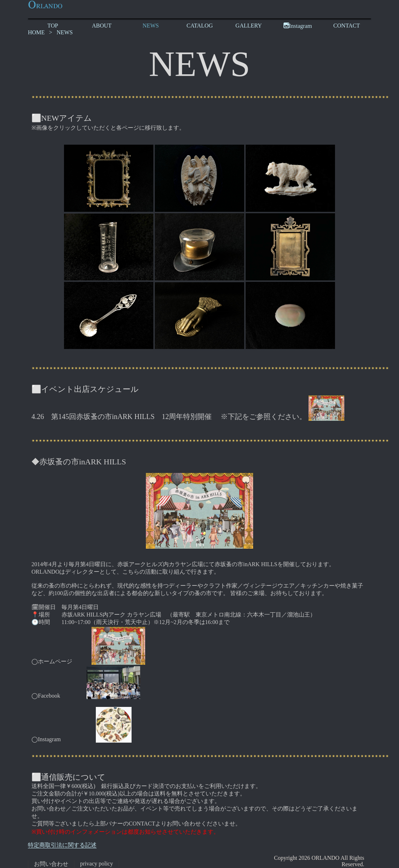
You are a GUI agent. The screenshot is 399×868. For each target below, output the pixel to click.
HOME (36, 32)
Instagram (298, 26)
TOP (53, 26)
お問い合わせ (51, 864)
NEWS (151, 26)
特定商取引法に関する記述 (62, 845)
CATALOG (200, 26)
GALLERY (249, 26)
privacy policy (97, 864)
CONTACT (346, 26)
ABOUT (102, 26)
